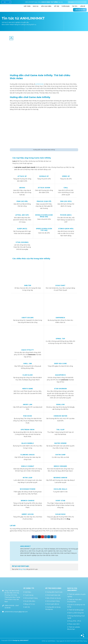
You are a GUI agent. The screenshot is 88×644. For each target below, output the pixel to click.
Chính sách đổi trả (53, 604)
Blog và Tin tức (30, 604)
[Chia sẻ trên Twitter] (36, 537)
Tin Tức (75, 6)
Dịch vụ (36, 6)
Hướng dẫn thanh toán (55, 592)
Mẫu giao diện (46, 6)
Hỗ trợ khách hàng (31, 598)
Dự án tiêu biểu (30, 601)
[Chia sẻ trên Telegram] (55, 537)
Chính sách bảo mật (53, 595)
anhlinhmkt (39, 84)
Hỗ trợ (57, 6)
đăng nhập (22, 569)
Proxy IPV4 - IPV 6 (75, 621)
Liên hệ (83, 6)
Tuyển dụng (66, 6)
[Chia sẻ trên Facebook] (33, 537)
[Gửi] (85, 2)
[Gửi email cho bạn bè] (39, 537)
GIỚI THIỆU (27, 6)
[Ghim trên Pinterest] (42, 537)
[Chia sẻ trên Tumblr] (52, 537)
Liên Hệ (27, 607)
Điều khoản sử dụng (54, 598)
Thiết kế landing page (76, 610)
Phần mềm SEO (74, 624)
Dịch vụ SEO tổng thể (76, 613)
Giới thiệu (28, 592)
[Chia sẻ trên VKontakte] (46, 537)
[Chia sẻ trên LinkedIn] (49, 537)
